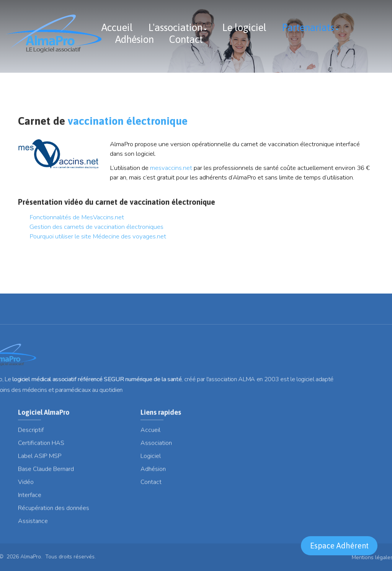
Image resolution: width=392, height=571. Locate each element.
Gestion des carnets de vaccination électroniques (96, 227)
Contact (186, 39)
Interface (30, 498)
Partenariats (308, 28)
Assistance (33, 524)
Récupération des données (54, 511)
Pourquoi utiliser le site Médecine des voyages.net (98, 236)
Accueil (117, 28)
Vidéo (26, 485)
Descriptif (31, 433)
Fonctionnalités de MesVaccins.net (77, 217)
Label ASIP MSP (40, 459)
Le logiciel (244, 28)
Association (156, 446)
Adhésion (135, 39)
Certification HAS (41, 446)
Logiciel (151, 459)
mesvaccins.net (172, 168)
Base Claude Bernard (46, 472)
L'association (175, 28)
